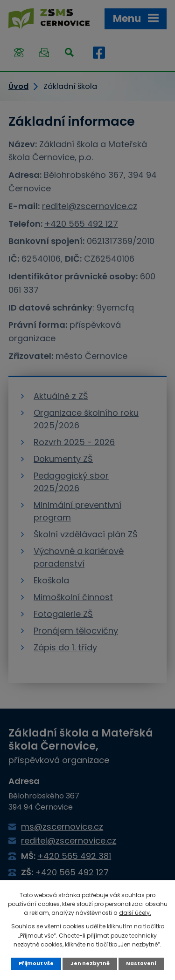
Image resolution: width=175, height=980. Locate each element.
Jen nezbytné (90, 963)
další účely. (135, 913)
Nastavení (141, 963)
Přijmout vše (36, 963)
